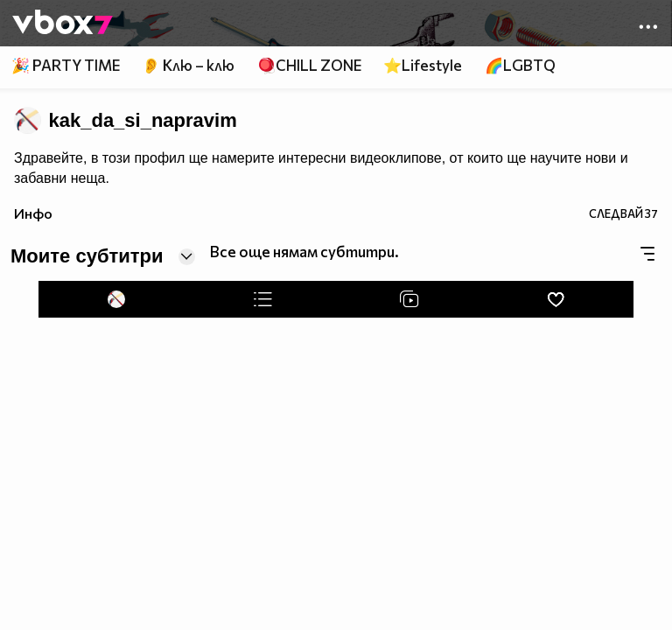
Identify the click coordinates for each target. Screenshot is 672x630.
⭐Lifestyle (423, 65)
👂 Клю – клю (188, 65)
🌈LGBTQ (520, 65)
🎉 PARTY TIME (66, 65)
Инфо (33, 213)
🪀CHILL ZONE (309, 65)
